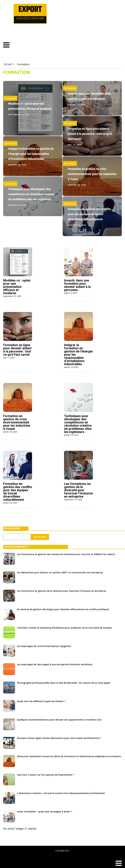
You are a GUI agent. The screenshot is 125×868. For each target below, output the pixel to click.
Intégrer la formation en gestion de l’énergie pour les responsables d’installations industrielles (31, 154)
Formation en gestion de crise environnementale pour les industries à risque (92, 174)
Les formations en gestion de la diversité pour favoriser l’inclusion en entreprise (79, 490)
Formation (23, 64)
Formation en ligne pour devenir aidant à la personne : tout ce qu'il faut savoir (90, 134)
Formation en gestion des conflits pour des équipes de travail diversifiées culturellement (89, 214)
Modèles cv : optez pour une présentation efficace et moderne (17, 287)
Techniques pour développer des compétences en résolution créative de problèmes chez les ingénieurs (31, 194)
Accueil (8, 64)
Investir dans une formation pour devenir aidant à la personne (77, 285)
